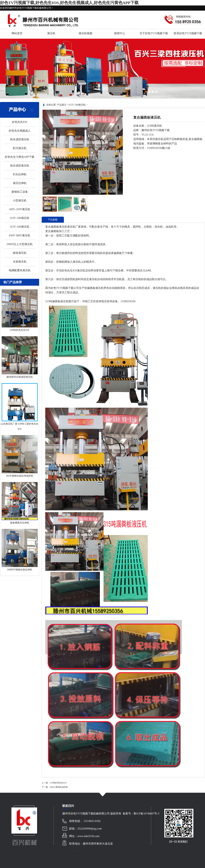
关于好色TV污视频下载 (154, 33)
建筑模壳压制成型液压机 (20, 377)
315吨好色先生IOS (58, 783)
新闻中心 (120, 33)
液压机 (51, 33)
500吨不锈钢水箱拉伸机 (20, 570)
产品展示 (62, 105)
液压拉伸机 (20, 183)
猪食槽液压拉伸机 (20, 523)
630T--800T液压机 (20, 235)
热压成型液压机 (20, 166)
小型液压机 (20, 200)
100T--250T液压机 (20, 209)
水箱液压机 (20, 262)
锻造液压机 (20, 253)
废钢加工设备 (20, 192)
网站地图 (75, 851)
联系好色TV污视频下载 (188, 33)
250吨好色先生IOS (20, 330)
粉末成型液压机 (20, 139)
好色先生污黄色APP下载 (20, 157)
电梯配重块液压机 (20, 270)
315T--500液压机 (20, 218)
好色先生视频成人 (20, 131)
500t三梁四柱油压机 (59, 787)
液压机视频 (85, 33)
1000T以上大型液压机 (20, 244)
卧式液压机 (20, 148)
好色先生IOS (20, 122)
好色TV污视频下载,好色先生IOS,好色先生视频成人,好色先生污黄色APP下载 (69, 3)
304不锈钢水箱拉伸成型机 (20, 476)
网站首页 (17, 33)
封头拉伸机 (20, 174)
